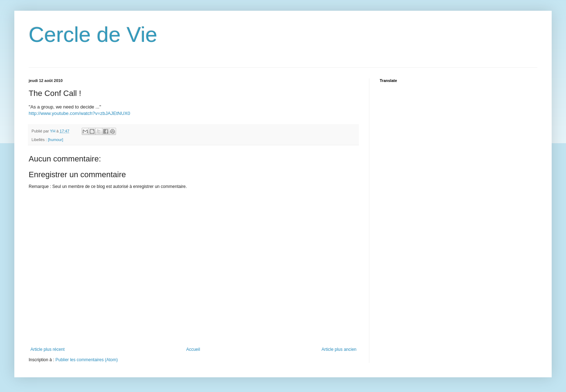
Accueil (193, 349)
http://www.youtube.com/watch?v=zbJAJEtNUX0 (79, 113)
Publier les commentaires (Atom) (87, 360)
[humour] (56, 140)
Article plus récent (47, 349)
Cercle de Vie (93, 35)
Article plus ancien (339, 349)
